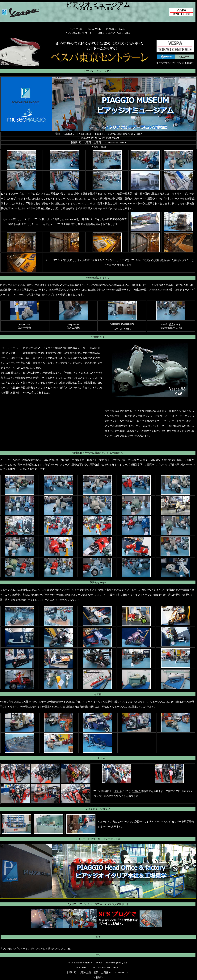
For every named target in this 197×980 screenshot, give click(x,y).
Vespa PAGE (94, 29)
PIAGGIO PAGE (116, 29)
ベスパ (117, 791)
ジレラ (137, 791)
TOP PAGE (76, 29)
